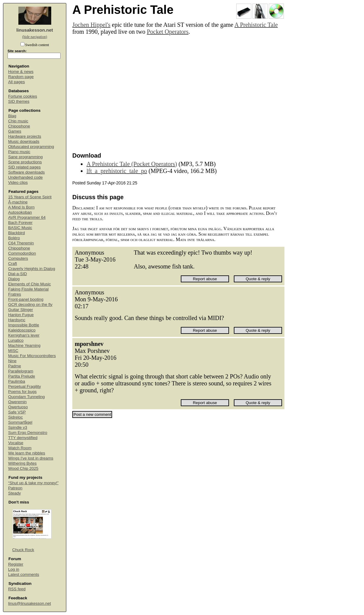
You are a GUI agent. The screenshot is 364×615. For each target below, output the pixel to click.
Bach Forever (20, 223)
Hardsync (17, 320)
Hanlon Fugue (21, 315)
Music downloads (24, 141)
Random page (21, 77)
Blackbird (17, 233)
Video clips (18, 182)
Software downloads (27, 172)
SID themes (19, 101)
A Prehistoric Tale (256, 25)
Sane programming (25, 157)
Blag (12, 116)
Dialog (14, 279)
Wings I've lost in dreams (31, 458)
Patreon (15, 488)
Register (16, 564)
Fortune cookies (23, 96)
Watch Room (20, 448)
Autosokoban (20, 212)
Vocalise (16, 443)
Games (15, 131)
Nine (12, 361)
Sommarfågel (20, 422)
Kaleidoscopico (22, 330)
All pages (17, 82)
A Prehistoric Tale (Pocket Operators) (132, 164)
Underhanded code (25, 177)
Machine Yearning (24, 345)
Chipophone (19, 126)
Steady (14, 493)
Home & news (21, 72)
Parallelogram (21, 371)
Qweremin (17, 402)
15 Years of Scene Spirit (30, 197)
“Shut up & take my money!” (33, 483)
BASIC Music (20, 228)
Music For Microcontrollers (32, 356)
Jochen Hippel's (91, 25)
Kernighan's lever (24, 335)
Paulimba (17, 381)
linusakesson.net (35, 30)
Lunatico (16, 340)
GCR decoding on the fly (30, 304)
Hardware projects (25, 136)
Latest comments (24, 574)
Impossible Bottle (24, 325)
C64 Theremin (21, 243)
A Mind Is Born (21, 207)
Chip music (18, 121)
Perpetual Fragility (25, 386)
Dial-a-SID (17, 274)
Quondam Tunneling (27, 397)
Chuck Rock (23, 550)
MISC (13, 351)
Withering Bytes (22, 463)
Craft (13, 264)
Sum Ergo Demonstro (28, 433)
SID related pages (24, 167)
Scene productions (25, 162)
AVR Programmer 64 (27, 217)
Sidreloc (16, 417)
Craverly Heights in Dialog (32, 269)
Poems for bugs (22, 392)
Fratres (15, 294)
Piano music (19, 152)
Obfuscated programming (31, 147)
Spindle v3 (18, 427)
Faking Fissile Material (28, 289)
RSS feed (17, 589)
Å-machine (18, 202)
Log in (14, 569)
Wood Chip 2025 (23, 468)
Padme (15, 366)
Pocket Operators (168, 32)
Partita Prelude (22, 376)
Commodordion (22, 253)
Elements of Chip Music (30, 284)
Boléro (14, 238)
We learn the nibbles (27, 453)
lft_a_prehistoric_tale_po (117, 171)
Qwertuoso (18, 407)
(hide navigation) (35, 37)
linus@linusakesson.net (30, 603)
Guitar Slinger (21, 310)
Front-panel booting (26, 299)
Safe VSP (17, 412)
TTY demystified (23, 438)
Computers (18, 258)
